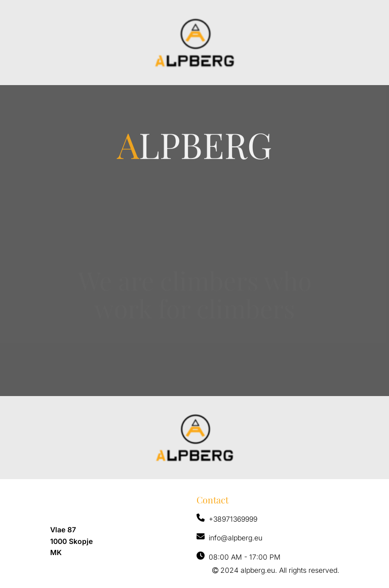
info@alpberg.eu (236, 538)
